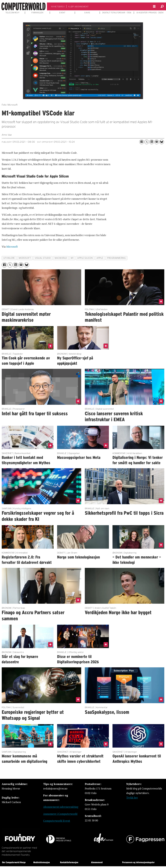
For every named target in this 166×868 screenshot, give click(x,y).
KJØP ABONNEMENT (78, 7)
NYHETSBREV (58, 7)
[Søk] (162, 6)
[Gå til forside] (23, 6)
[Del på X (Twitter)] (147, 142)
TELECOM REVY (12, 13)
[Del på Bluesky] (162, 142)
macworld (61, 258)
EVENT (62, 13)
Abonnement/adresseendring (61, 807)
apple (100, 258)
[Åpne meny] (154, 6)
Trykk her (132, 798)
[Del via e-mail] (157, 142)
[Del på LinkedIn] (152, 142)
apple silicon (85, 258)
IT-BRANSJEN (37, 13)
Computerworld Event (57, 821)
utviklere (9, 258)
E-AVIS (87, 13)
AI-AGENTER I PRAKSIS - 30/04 (150, 13)
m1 (72, 258)
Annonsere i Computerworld (60, 814)
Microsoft (12, 247)
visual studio (43, 258)
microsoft (25, 258)
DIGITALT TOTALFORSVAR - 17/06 (117, 13)
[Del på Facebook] (142, 142)
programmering (116, 258)
